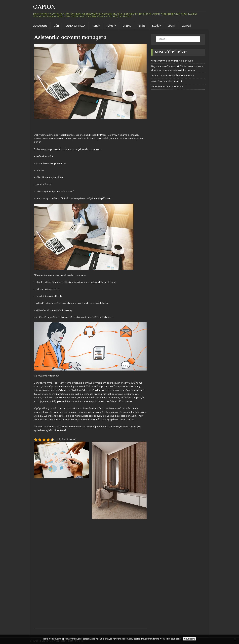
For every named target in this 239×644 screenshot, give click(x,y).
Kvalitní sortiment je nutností (166, 81)
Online (127, 26)
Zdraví (186, 26)
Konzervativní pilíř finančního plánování (172, 61)
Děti (56, 26)
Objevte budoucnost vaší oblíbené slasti (172, 75)
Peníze (141, 26)
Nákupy (111, 26)
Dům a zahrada (75, 26)
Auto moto (40, 26)
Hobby (96, 26)
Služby (157, 26)
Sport (172, 26)
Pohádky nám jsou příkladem (167, 87)
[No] (235, 639)
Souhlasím (189, 639)
